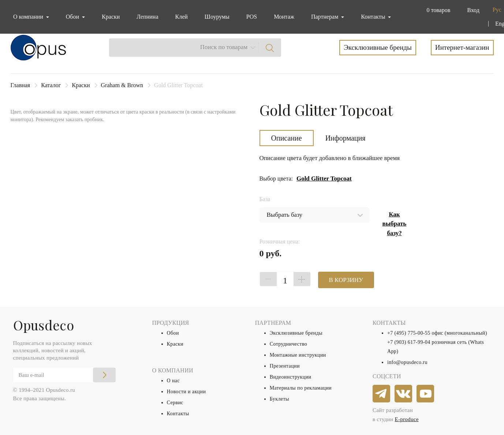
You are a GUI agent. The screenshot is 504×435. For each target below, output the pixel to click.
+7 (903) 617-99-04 (409, 342)
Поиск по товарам (224, 47)
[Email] (64, 375)
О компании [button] (29, 17)
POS (252, 17)
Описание (287, 138)
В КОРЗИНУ (346, 280)
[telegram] (382, 394)
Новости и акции (186, 392)
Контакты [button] (374, 17)
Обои (173, 333)
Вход (473, 10)
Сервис (175, 403)
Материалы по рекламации (301, 388)
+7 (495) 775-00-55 (409, 333)
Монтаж (284, 17)
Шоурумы (217, 17)
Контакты (178, 414)
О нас (173, 381)
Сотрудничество (289, 344)
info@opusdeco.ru (407, 362)
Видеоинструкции (291, 377)
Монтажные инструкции (298, 355)
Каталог (51, 85)
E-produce (406, 419)
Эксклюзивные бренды (378, 47)
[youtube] (426, 394)
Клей (182, 17)
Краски (111, 17)
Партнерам (325, 17)
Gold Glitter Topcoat (324, 179)
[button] (437, 10)
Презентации (285, 366)
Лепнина (147, 17)
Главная (20, 85)
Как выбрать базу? (395, 224)
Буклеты (279, 399)
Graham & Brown (122, 85)
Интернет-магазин (462, 47)
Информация (346, 138)
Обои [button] (73, 17)
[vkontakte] (404, 394)
